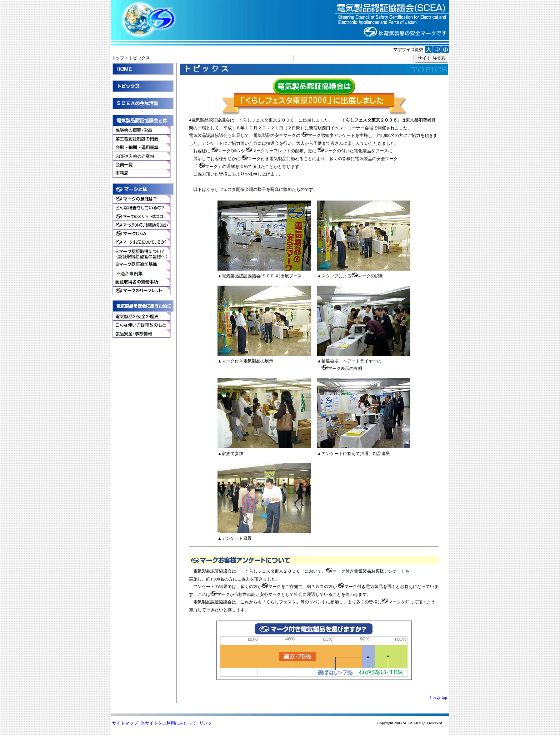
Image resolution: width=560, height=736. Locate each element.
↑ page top (438, 697)
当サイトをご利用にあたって (169, 723)
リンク (206, 723)
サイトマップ (125, 723)
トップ (118, 58)
